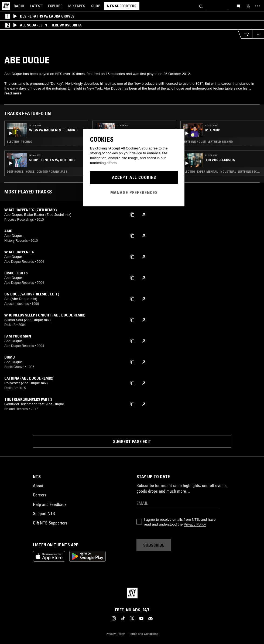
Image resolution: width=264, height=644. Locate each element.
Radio (19, 6)
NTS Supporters (122, 6)
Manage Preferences (134, 192)
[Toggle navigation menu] (258, 6)
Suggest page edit (132, 441)
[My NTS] (248, 6)
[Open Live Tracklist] (245, 34)
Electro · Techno (19, 142)
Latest (36, 6)
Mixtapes (77, 6)
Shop (96, 6)
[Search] (201, 6)
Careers (40, 495)
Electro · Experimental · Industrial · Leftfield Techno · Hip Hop (222, 172)
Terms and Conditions (143, 634)
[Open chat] (238, 6)
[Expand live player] (258, 34)
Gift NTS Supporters (50, 523)
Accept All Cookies (134, 177)
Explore (55, 6)
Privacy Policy (195, 524)
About (38, 486)
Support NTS (44, 513)
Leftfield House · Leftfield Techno (208, 142)
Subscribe (154, 545)
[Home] (6, 6)
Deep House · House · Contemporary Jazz (37, 172)
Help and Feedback (50, 504)
